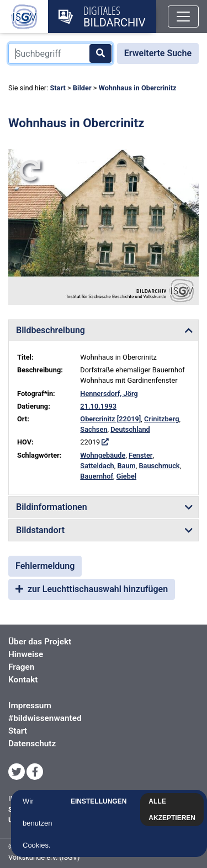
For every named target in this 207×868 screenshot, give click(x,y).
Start (57, 88)
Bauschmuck (159, 466)
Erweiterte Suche (158, 53)
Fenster (140, 455)
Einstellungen (100, 801)
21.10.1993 (98, 406)
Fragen (21, 667)
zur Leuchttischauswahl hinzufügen (92, 589)
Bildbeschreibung (51, 330)
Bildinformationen (52, 507)
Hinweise (26, 654)
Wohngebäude (103, 455)
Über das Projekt (40, 642)
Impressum (30, 706)
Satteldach (97, 466)
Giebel (126, 476)
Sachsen (94, 429)
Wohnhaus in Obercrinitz (138, 88)
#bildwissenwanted (45, 718)
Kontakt (23, 680)
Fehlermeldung (45, 566)
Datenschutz (32, 744)
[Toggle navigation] (183, 17)
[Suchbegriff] (60, 53)
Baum (126, 466)
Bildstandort (40, 530)
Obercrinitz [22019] (110, 419)
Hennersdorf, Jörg (109, 394)
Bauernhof (97, 476)
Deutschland (130, 429)
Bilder (82, 88)
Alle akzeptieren (173, 810)
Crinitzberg (161, 419)
